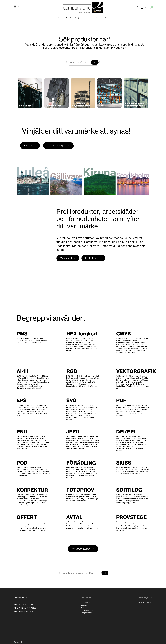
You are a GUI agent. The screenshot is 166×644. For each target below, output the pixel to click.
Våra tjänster (79, 18)
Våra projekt (68, 258)
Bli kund (99, 18)
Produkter (53, 18)
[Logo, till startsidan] (83, 8)
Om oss (61, 18)
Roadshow (90, 18)
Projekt (69, 18)
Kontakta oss (110, 18)
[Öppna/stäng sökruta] (138, 8)
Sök (95, 62)
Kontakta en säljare (58, 146)
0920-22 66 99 (29, 604)
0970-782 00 (31, 608)
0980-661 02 (30, 611)
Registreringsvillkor (145, 602)
